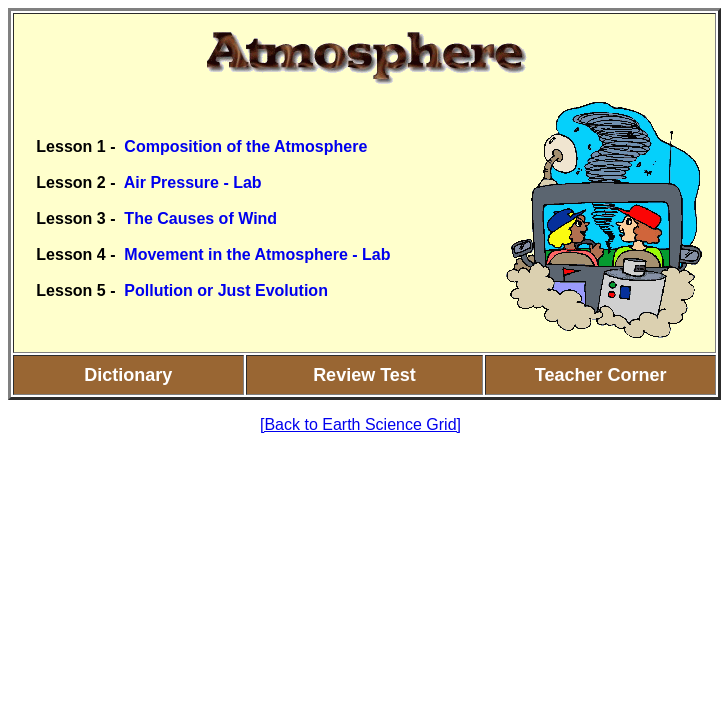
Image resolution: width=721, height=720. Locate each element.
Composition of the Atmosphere (245, 146)
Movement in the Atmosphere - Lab (257, 254)
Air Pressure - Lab (193, 182)
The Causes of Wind (200, 218)
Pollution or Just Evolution (226, 290)
